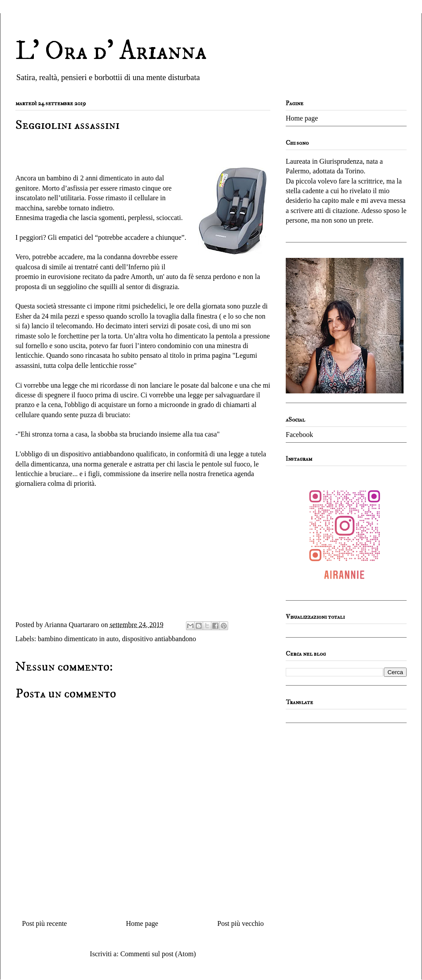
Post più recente (44, 923)
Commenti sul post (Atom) (158, 954)
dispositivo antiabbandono (159, 639)
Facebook (299, 435)
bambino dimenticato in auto (78, 639)
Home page (142, 923)
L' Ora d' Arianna (111, 51)
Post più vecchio (240, 923)
